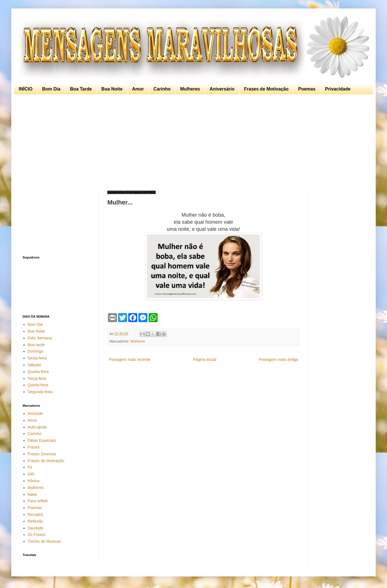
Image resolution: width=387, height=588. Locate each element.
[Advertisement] (192, 143)
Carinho (162, 89)
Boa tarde (36, 345)
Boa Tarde (81, 89)
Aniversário (222, 89)
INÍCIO (26, 89)
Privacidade (338, 89)
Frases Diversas (42, 454)
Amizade (35, 413)
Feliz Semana (40, 338)
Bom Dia (51, 89)
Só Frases (37, 535)
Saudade (36, 528)
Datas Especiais (42, 440)
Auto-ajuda (37, 427)
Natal (32, 494)
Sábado (34, 365)
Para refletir (38, 501)
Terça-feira (37, 378)
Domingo (36, 351)
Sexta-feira (37, 358)
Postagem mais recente (130, 359)
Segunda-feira (40, 392)
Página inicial (205, 359)
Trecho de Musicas (44, 541)
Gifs (31, 474)
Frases (34, 447)
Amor (138, 89)
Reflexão (35, 521)
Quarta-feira (38, 372)
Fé (30, 467)
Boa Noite (112, 89)
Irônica (34, 481)
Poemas (307, 89)
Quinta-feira (38, 385)
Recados (35, 514)
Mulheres (190, 89)
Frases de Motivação (266, 89)
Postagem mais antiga (278, 359)
